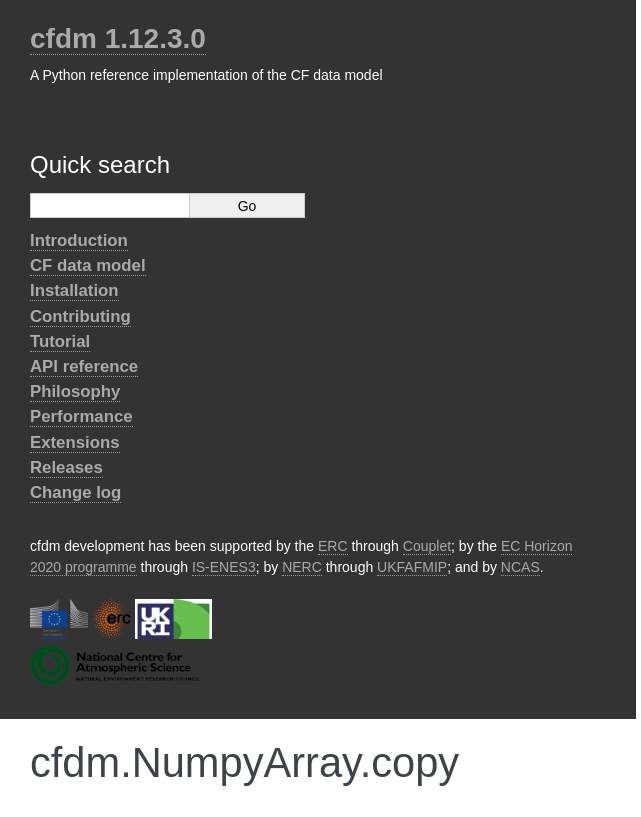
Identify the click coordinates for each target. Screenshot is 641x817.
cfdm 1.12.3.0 (118, 38)
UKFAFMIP (412, 567)
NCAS (520, 567)
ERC (333, 546)
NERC (302, 567)
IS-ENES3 (224, 567)
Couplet (427, 546)
